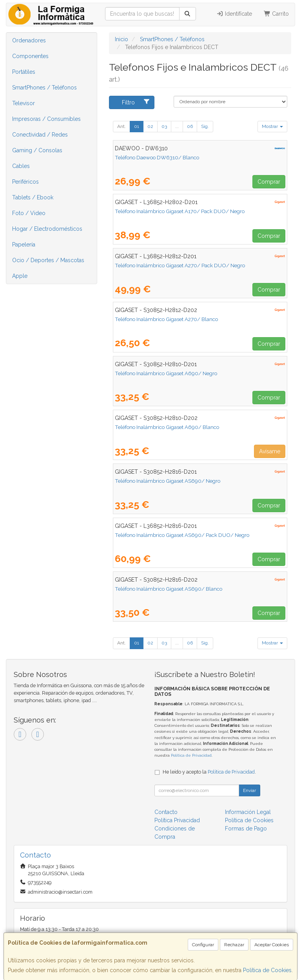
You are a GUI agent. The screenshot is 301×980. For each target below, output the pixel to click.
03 (164, 126)
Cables (21, 166)
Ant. (121, 126)
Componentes (30, 56)
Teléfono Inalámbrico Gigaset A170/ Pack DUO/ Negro (180, 211)
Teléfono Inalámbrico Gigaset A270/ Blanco (166, 319)
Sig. (205, 126)
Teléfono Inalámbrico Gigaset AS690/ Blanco (169, 589)
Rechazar (234, 945)
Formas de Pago (246, 829)
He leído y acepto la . (209, 772)
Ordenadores (29, 40)
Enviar (249, 790)
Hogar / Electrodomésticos (47, 229)
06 (190, 126)
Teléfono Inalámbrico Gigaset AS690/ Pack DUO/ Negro (182, 535)
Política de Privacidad (191, 755)
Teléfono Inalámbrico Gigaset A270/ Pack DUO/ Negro (180, 265)
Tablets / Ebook (33, 197)
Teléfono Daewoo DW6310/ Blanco (157, 157)
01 (137, 126)
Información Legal (248, 812)
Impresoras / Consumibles (46, 119)
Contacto (166, 812)
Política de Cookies (267, 970)
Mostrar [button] (272, 126)
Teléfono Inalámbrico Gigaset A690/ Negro (166, 373)
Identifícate (234, 14)
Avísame (270, 451)
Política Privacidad (177, 820)
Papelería (24, 245)
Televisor (24, 103)
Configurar (203, 945)
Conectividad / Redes (40, 135)
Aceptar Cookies (272, 945)
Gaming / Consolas (37, 150)
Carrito (277, 14)
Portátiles (24, 72)
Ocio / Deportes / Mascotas (48, 260)
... (177, 126)
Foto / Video (29, 213)
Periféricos (25, 182)
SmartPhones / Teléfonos (44, 88)
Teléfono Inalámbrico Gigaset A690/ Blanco (167, 427)
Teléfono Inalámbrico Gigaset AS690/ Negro (168, 481)
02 (150, 126)
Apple (20, 276)
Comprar (269, 182)
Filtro (136, 102)
